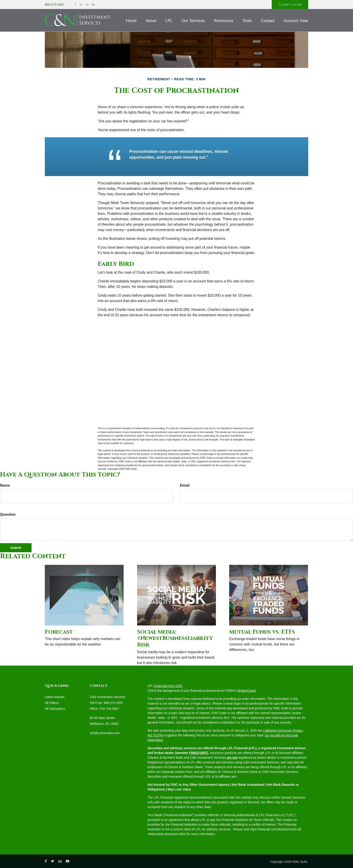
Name (5, 485)
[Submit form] (16, 548)
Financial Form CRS (168, 686)
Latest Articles (55, 697)
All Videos (52, 703)
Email (185, 485)
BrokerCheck (247, 691)
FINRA (194, 753)
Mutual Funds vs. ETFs (262, 632)
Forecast (59, 632)
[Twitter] (81, 5)
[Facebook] (75, 5)
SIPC (203, 753)
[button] (151, 21)
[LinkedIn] (87, 5)
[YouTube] (93, 5)
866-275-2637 (55, 5)
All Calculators (55, 709)
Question (8, 514)
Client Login (290, 5)
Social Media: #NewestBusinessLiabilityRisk (175, 639)
